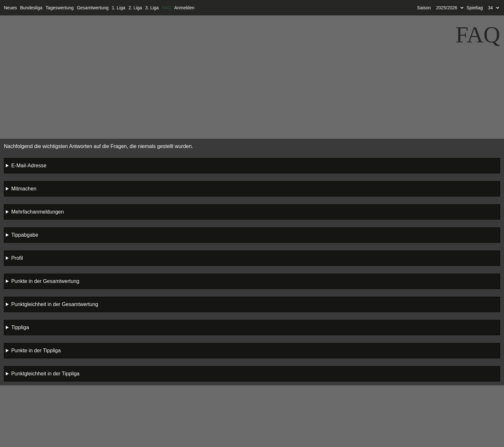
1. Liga (119, 8)
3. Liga (152, 8)
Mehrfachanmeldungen (38, 212)
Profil (17, 258)
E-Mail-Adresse (29, 166)
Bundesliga (31, 8)
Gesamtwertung (93, 8)
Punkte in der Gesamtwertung (45, 281)
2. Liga (135, 8)
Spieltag (475, 8)
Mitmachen (24, 189)
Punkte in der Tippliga (36, 351)
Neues (10, 8)
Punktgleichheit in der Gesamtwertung (55, 304)
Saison (424, 8)
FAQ (166, 8)
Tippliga (20, 327)
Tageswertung (60, 8)
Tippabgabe (25, 235)
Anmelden (184, 8)
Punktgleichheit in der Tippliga (45, 374)
